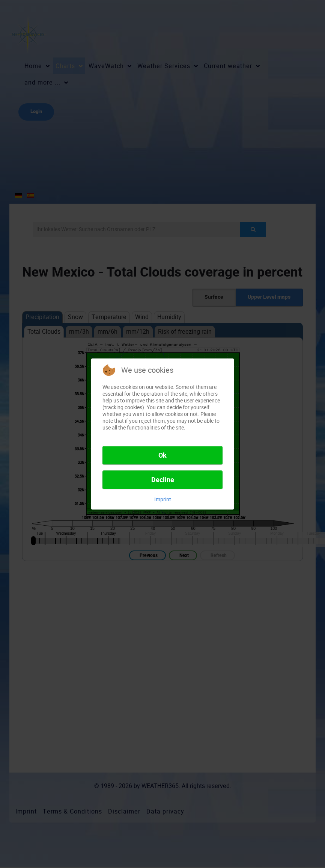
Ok (162, 455)
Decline (163, 480)
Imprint (163, 499)
